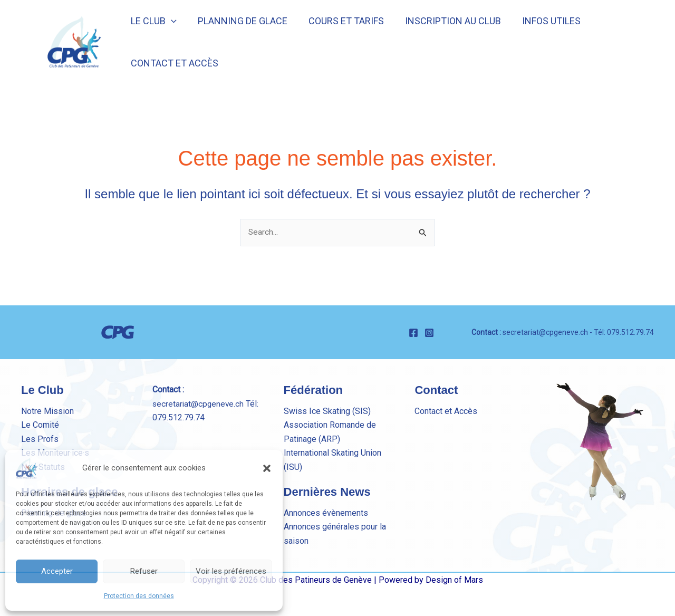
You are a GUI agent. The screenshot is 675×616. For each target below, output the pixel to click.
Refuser (144, 571)
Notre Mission (47, 411)
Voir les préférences (231, 571)
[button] (267, 468)
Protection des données (139, 596)
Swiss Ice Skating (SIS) (327, 411)
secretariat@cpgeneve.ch (545, 332)
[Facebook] (413, 333)
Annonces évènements (326, 513)
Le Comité (40, 425)
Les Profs (40, 439)
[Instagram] (429, 333)
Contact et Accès (446, 411)
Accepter (57, 571)
